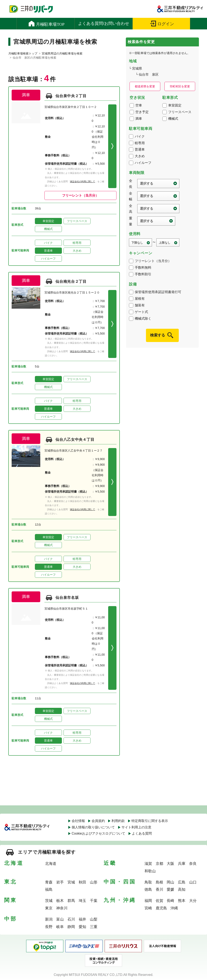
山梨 (94, 919)
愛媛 (170, 889)
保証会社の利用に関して (83, 181)
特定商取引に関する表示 (150, 821)
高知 (182, 889)
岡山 (170, 882)
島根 (159, 882)
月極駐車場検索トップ (23, 53)
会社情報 (78, 821)
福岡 (148, 901)
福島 (49, 889)
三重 (94, 927)
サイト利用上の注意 (136, 827)
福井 (82, 919)
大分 (193, 901)
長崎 (170, 901)
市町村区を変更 (180, 86)
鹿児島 (161, 908)
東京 (49, 908)
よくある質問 (142, 833)
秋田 (82, 882)
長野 (49, 927)
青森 (49, 882)
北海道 (51, 864)
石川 (71, 919)
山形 (94, 882)
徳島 (148, 889)
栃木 (60, 901)
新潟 (49, 919)
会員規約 (98, 821)
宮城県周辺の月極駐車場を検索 (62, 53)
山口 (193, 882)
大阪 (170, 864)
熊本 (182, 901)
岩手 (60, 882)
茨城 (49, 901)
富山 (60, 919)
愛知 (82, 927)
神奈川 (62, 908)
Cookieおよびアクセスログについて (98, 833)
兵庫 (182, 864)
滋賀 (148, 864)
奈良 (193, 864)
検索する (158, 335)
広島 (182, 882)
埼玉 (82, 901)
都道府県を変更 (145, 86)
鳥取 (148, 882)
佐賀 (159, 901)
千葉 (94, 901)
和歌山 (150, 871)
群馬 (71, 901)
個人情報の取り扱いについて (93, 827)
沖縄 (174, 908)
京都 (159, 864)
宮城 (71, 882)
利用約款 (118, 821)
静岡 (71, 927)
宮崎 (148, 908)
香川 (159, 889)
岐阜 (60, 927)
